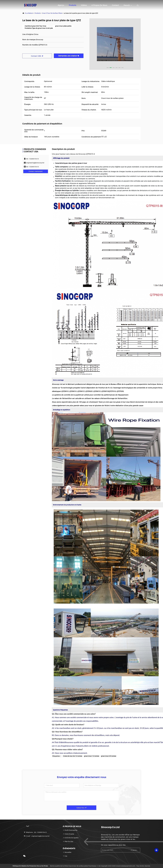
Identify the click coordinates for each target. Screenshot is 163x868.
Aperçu (61, 5)
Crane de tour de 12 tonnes (73, 756)
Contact (115, 5)
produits (37, 13)
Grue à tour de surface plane (52, 13)
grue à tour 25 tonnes (109, 756)
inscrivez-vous (134, 850)
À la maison (29, 13)
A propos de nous (99, 5)
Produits (73, 5)
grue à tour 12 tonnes (92, 756)
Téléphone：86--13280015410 (35, 832)
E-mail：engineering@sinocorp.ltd (37, 836)
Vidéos (84, 5)
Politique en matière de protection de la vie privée (30, 866)
